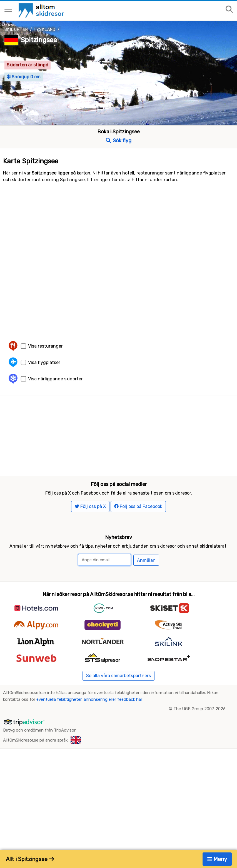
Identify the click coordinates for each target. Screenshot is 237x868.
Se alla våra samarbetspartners (119, 678)
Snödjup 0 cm (24, 77)
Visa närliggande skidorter (55, 379)
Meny (217, 859)
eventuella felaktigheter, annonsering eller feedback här (89, 702)
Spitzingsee (39, 40)
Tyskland (45, 30)
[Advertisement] (119, 434)
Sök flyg (119, 141)
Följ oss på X (90, 509)
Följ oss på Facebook (138, 509)
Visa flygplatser (44, 362)
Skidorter (16, 30)
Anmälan (146, 563)
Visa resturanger (45, 346)
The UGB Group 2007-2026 (199, 712)
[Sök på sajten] (229, 10)
